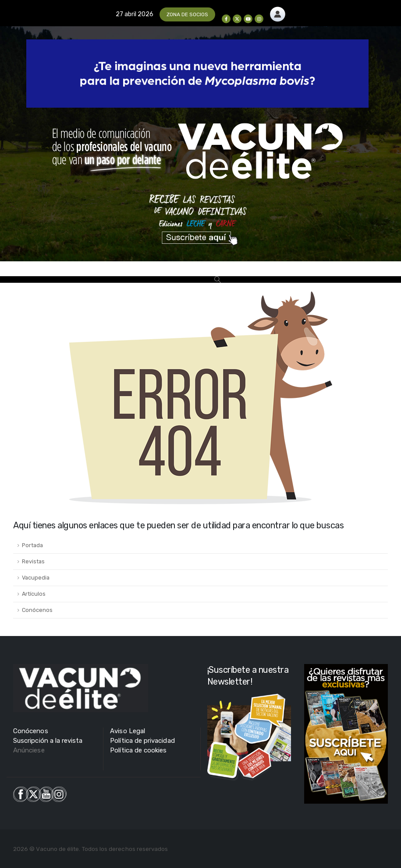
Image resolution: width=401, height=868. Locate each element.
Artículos (34, 594)
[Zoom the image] (278, 12)
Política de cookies (138, 750)
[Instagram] (259, 19)
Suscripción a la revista (48, 741)
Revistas (33, 561)
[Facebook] (226, 19)
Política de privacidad (142, 741)
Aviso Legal (128, 731)
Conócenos (37, 610)
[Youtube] (248, 19)
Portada (32, 545)
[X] (237, 19)
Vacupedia (36, 578)
